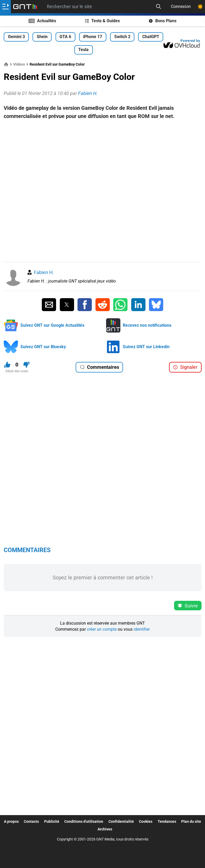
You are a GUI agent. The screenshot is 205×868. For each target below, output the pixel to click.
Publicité (52, 821)
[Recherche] (158, 7)
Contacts (31, 821)
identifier (142, 629)
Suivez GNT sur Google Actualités (52, 325)
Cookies (146, 821)
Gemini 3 (16, 37)
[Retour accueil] (25, 7)
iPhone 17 (93, 37)
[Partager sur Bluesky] (156, 305)
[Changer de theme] (200, 7)
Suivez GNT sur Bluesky (43, 347)
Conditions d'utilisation (84, 821)
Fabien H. (44, 272)
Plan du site (191, 821)
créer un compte (102, 629)
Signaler (185, 367)
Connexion (181, 6)
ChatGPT (151, 37)
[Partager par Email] (49, 305)
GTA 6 (65, 37)
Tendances (167, 821)
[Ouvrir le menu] (5, 7)
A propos (11, 821)
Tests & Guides (102, 21)
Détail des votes (17, 371)
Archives (105, 829)
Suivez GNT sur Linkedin (146, 347)
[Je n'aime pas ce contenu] (26, 365)
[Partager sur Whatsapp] (120, 305)
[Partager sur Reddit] (103, 305)
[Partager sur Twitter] (67, 305)
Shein (42, 37)
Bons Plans (163, 21)
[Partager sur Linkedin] (138, 305)
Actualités (42, 21)
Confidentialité (121, 821)
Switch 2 (122, 37)
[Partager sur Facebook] (85, 305)
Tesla (83, 50)
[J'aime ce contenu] (7, 365)
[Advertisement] (103, 129)
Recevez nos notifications (147, 325)
